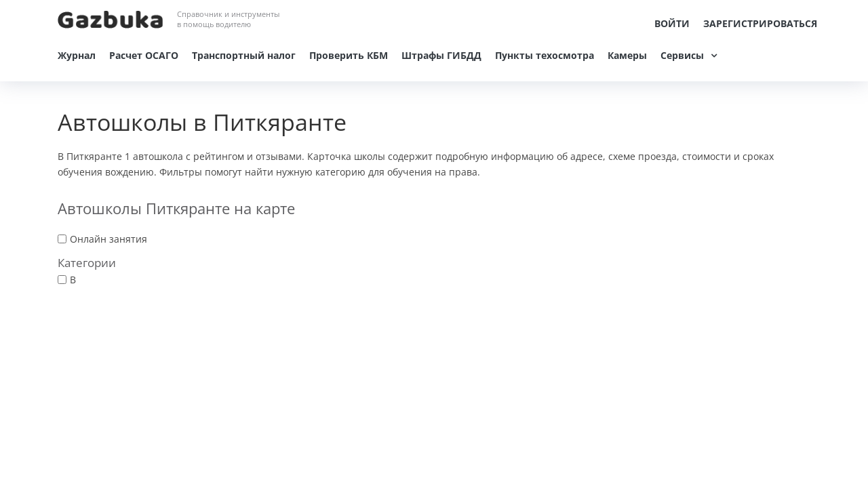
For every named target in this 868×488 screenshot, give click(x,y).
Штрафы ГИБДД (441, 55)
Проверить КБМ (349, 55)
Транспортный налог (244, 55)
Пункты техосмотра (545, 55)
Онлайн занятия (108, 239)
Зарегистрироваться (760, 23)
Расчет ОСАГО (144, 55)
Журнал (77, 55)
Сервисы (682, 55)
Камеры (627, 55)
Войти (672, 23)
